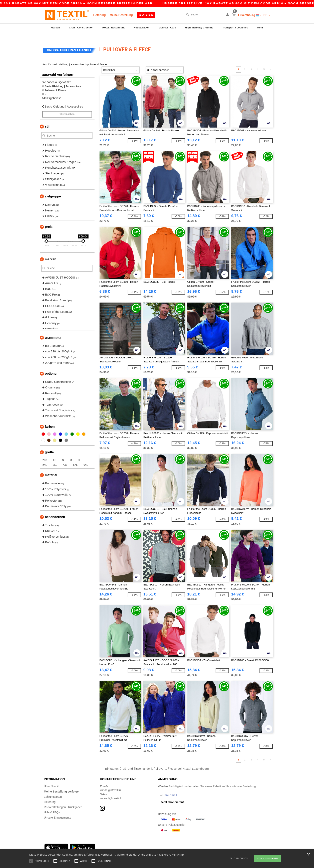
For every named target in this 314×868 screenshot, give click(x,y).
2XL (45, 458)
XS (55, 453)
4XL (65, 458)
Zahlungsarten (53, 790)
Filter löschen (67, 107)
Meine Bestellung (121, 15)
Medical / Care (167, 28)
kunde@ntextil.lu (110, 783)
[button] (228, 15)
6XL (86, 458)
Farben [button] (50, 420)
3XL (55, 458)
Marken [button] (51, 252)
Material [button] (51, 468)
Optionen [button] (52, 367)
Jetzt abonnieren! (172, 795)
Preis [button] (49, 220)
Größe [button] (49, 445)
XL (79, 453)
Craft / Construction (81, 28)
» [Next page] (270, 63)
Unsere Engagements (57, 811)
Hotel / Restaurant (113, 28)
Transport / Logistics (235, 28)
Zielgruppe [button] (53, 190)
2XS (45, 453)
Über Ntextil (51, 779)
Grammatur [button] (53, 330)
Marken (55, 28)
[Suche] (204, 15)
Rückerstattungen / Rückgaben (63, 800)
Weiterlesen (178, 855)
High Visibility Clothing (199, 28)
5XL (75, 458)
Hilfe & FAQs (52, 805)
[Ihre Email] (179, 788)
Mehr (260, 28)
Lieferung (99, 15)
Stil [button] (47, 120)
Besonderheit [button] (55, 510)
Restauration (141, 28)
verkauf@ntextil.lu (111, 791)
